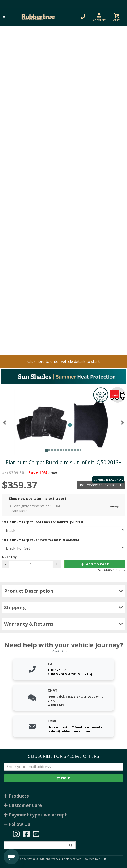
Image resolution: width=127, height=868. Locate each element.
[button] (4, 17)
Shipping (64, 607)
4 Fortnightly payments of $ (65, 508)
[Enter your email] (63, 767)
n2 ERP (103, 859)
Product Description (64, 591)
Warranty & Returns (64, 624)
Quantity (9, 557)
